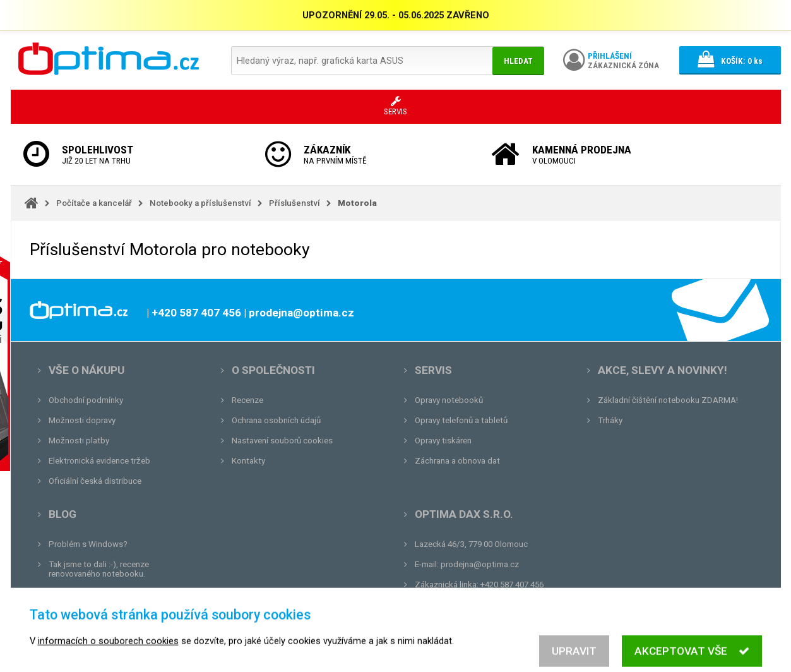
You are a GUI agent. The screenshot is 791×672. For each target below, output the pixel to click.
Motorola (357, 203)
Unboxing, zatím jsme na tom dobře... (118, 594)
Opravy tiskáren (443, 441)
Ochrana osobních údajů (276, 420)
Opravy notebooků (449, 400)
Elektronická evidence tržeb (99, 461)
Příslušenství (294, 203)
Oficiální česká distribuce (95, 481)
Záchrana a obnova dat (457, 461)
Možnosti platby (79, 441)
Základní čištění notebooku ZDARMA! (668, 400)
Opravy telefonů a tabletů (461, 420)
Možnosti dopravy (82, 420)
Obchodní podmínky (86, 400)
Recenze (247, 400)
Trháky (610, 420)
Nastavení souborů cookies (282, 441)
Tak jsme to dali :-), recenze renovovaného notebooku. (99, 569)
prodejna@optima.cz (480, 564)
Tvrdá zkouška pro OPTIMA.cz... (108, 614)
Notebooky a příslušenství (200, 203)
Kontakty (248, 461)
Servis (433, 370)
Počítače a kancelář (94, 203)
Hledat (518, 61)
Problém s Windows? (88, 544)
